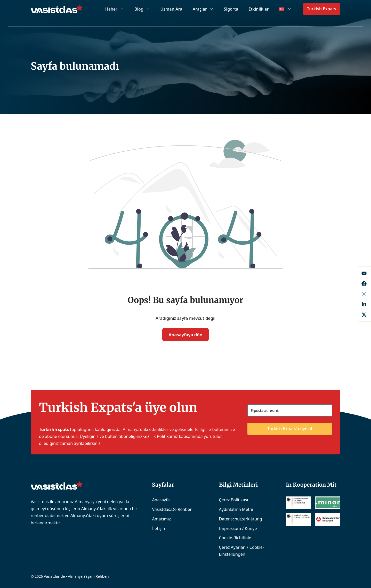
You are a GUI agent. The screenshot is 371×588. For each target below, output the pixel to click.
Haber (117, 9)
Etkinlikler (259, 9)
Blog (145, 9)
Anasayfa (161, 500)
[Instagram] (364, 294)
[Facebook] (364, 273)
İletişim (159, 528)
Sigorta (231, 9)
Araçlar (206, 9)
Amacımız (161, 519)
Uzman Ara (171, 9)
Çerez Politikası (234, 500)
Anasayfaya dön (185, 335)
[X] (364, 315)
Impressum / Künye (238, 528)
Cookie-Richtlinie (235, 538)
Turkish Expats (322, 9)
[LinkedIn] (364, 304)
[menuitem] (285, 9)
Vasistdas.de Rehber (172, 509)
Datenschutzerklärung (241, 519)
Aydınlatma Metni (236, 509)
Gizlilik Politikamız (160, 436)
